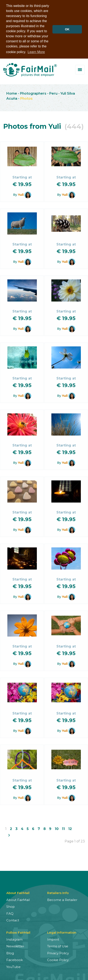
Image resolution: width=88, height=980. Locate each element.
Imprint (53, 939)
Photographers (33, 93)
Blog (10, 953)
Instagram (14, 939)
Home (12, 93)
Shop (11, 906)
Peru (53, 93)
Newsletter (15, 946)
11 (63, 828)
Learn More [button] (36, 52)
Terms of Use (58, 946)
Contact (13, 920)
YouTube (13, 966)
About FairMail (18, 899)
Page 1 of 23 (75, 841)
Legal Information (62, 932)
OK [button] (67, 29)
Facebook (15, 959)
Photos (26, 98)
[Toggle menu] (80, 69)
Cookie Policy (58, 959)
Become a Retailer (62, 899)
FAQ (10, 913)
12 (70, 828)
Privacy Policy (58, 953)
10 (57, 828)
